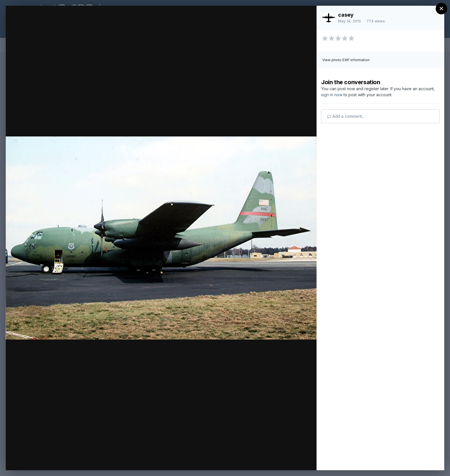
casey (346, 15)
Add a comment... (346, 116)
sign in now (332, 95)
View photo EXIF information (346, 60)
